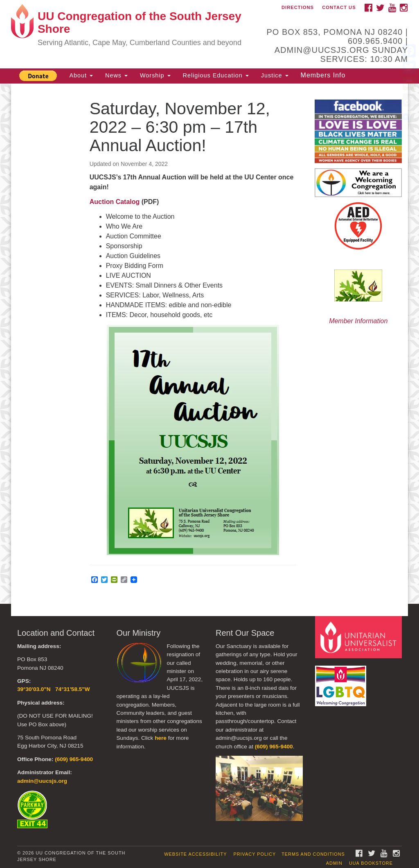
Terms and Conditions (313, 854)
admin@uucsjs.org (42, 781)
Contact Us (339, 7)
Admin (334, 863)
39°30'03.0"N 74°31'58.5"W (54, 689)
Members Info (323, 75)
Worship (155, 75)
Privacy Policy (255, 854)
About (81, 75)
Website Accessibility (195, 854)
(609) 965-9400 (74, 759)
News (116, 75)
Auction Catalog (115, 202)
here (161, 738)
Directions (298, 7)
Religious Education (216, 75)
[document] (209, 344)
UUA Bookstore (371, 863)
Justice (275, 75)
